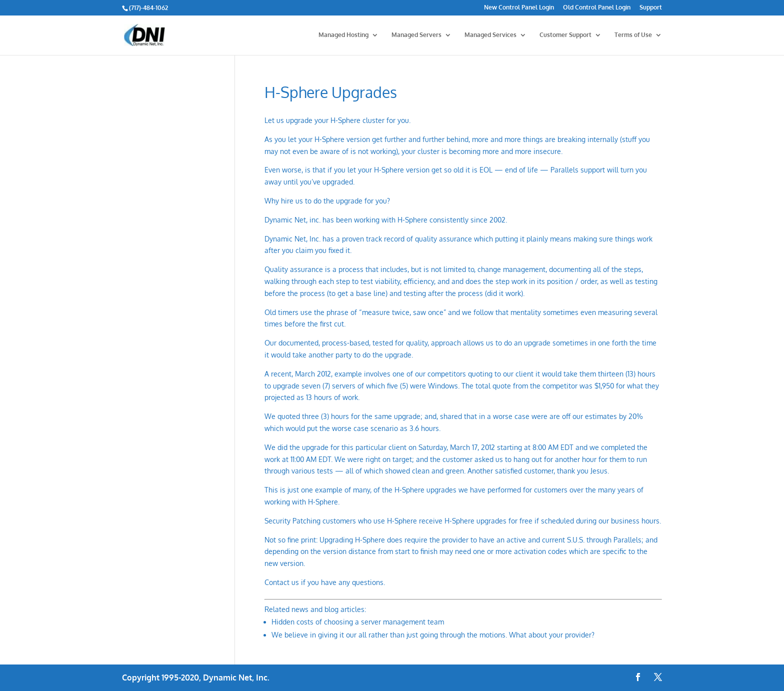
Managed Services (490, 35)
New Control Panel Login (519, 8)
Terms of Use (633, 35)
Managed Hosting (343, 35)
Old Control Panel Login (597, 8)
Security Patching (292, 521)
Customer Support (565, 35)
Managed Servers (416, 35)
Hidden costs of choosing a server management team (358, 622)
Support (651, 8)
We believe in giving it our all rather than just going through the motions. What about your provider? (433, 635)
